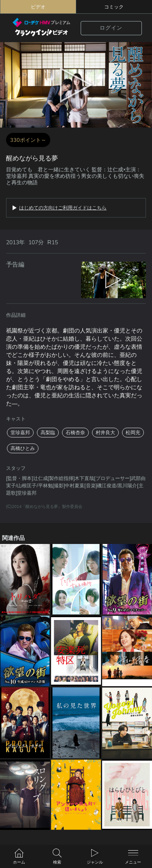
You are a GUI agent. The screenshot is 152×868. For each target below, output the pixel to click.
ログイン (111, 28)
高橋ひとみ (23, 448)
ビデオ (38, 7)
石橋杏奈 (75, 433)
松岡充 (133, 433)
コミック (114, 7)
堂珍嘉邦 (20, 433)
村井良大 (105, 433)
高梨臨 (48, 433)
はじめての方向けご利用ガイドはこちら (63, 208)
